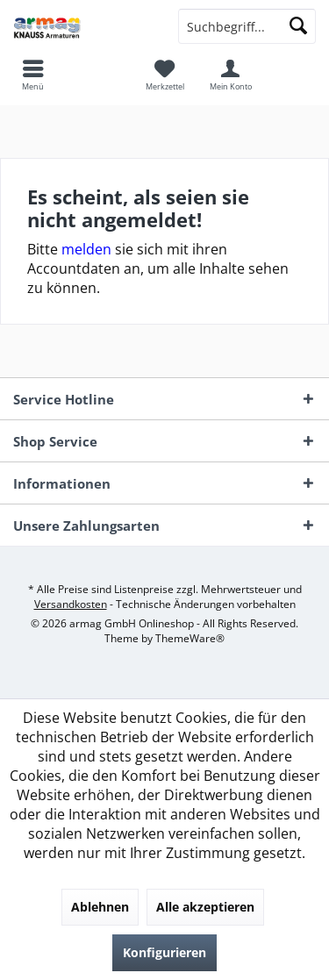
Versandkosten (71, 604)
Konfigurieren (164, 952)
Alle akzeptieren (205, 907)
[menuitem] (164, 75)
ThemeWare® (190, 638)
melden (86, 249)
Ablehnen (100, 907)
